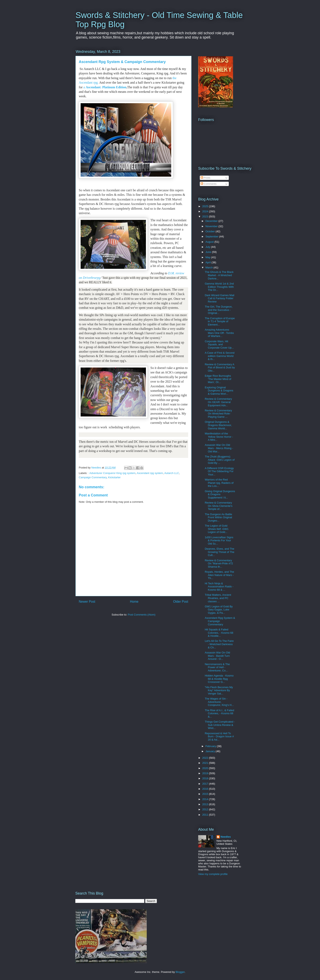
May (208, 257)
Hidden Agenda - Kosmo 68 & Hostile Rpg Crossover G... (219, 679)
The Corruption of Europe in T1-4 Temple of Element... (220, 321)
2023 (206, 216)
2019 (206, 773)
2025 (206, 206)
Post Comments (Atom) (142, 615)
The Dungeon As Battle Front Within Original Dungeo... (218, 517)
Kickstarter (114, 477)
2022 (206, 758)
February (211, 746)
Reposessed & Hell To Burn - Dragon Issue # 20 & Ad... (219, 736)
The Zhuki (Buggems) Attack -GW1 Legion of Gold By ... (220, 460)
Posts (206, 178)
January (211, 751)
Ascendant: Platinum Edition (106, 87)
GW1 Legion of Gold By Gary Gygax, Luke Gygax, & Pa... (219, 610)
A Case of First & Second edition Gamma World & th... (219, 356)
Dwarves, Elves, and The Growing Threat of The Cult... (219, 552)
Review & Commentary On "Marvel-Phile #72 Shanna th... (219, 564)
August (210, 242)
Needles (226, 837)
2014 (206, 799)
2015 (206, 794)
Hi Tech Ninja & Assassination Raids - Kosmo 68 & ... (219, 587)
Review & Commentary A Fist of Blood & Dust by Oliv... (220, 368)
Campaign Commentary (93, 477)
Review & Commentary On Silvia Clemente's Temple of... (218, 506)
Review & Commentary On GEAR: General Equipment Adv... (218, 402)
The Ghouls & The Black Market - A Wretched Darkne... (219, 275)
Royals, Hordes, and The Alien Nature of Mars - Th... (219, 575)
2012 (206, 809)
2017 (206, 784)
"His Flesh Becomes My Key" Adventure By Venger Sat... (219, 690)
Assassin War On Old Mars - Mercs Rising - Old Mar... (219, 448)
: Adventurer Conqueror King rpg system (112, 473)
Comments (209, 184)
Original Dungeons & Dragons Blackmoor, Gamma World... (218, 425)
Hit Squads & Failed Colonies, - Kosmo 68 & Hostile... (219, 633)
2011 (206, 815)
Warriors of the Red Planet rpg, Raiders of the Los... (219, 483)
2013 (206, 804)
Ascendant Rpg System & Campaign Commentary (220, 621)
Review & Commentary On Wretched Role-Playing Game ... (218, 414)
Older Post (181, 602)
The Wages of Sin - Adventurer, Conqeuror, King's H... (219, 702)
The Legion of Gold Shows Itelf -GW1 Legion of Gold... (217, 529)
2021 (206, 763)
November (212, 226)
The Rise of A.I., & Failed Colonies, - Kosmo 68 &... (219, 713)
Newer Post (87, 602)
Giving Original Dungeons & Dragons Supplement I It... (220, 494)
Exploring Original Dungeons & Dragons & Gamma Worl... (219, 391)
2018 (206, 778)
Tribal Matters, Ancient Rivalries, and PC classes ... (218, 598)
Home (134, 602)
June (209, 252)
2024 (206, 211)
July (208, 247)
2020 (206, 768)
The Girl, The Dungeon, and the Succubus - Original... (219, 310)
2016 (206, 789)
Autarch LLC (172, 473)
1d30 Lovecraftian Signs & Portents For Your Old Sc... (219, 540)
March (210, 267)
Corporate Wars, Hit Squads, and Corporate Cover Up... (219, 344)
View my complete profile (213, 874)
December (212, 221)
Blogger (180, 972)
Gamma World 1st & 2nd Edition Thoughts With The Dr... (219, 287)
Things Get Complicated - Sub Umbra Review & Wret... (220, 725)
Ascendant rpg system (150, 473)
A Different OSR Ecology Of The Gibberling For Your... (219, 471)
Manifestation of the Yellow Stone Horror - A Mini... (219, 437)
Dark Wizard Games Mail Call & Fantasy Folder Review (219, 298)
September (212, 236)
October (211, 231)
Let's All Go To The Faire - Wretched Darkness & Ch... (219, 644)
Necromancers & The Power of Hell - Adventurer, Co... (217, 667)
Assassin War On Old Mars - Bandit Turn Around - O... (217, 656)
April (209, 262)
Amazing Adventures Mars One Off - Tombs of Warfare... (219, 333)
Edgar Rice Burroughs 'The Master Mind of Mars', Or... (218, 379)
